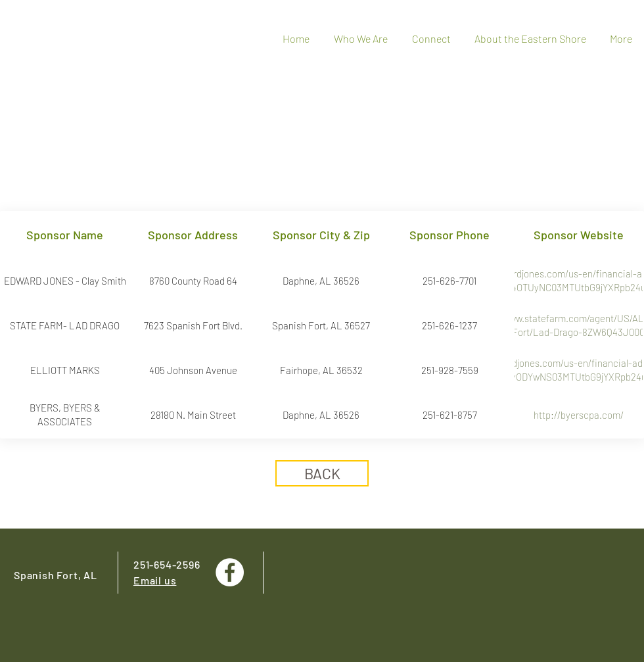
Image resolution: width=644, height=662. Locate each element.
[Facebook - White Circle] (230, 572)
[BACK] (322, 473)
